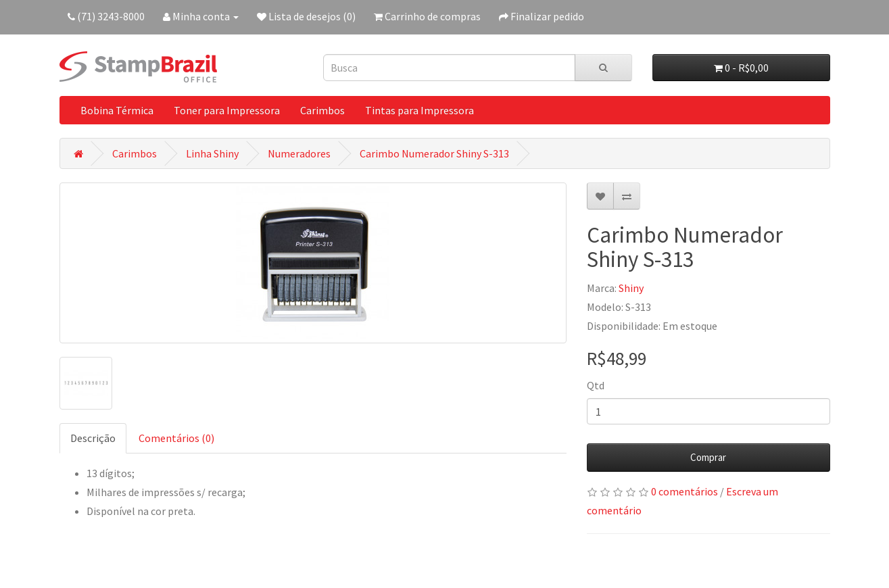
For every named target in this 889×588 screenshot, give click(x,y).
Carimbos (322, 110)
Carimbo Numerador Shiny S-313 (434, 153)
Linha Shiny (212, 153)
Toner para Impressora (227, 110)
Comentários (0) (176, 438)
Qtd (596, 385)
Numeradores (299, 153)
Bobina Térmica (117, 110)
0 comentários (684, 491)
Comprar (708, 457)
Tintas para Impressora (419, 110)
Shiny (631, 288)
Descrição (93, 438)
